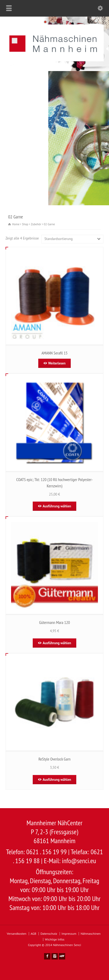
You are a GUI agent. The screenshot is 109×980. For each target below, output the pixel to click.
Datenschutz (49, 934)
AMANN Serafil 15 (54, 353)
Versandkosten (17, 934)
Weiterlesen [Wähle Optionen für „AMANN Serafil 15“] (57, 363)
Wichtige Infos (54, 939)
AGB (33, 934)
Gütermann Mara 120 (54, 622)
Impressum (69, 934)
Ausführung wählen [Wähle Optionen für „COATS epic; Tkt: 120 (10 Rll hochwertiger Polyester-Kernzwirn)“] (57, 506)
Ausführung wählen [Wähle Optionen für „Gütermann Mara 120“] (57, 643)
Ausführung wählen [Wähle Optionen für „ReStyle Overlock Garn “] (57, 780)
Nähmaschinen (91, 934)
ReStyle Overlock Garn (55, 759)
